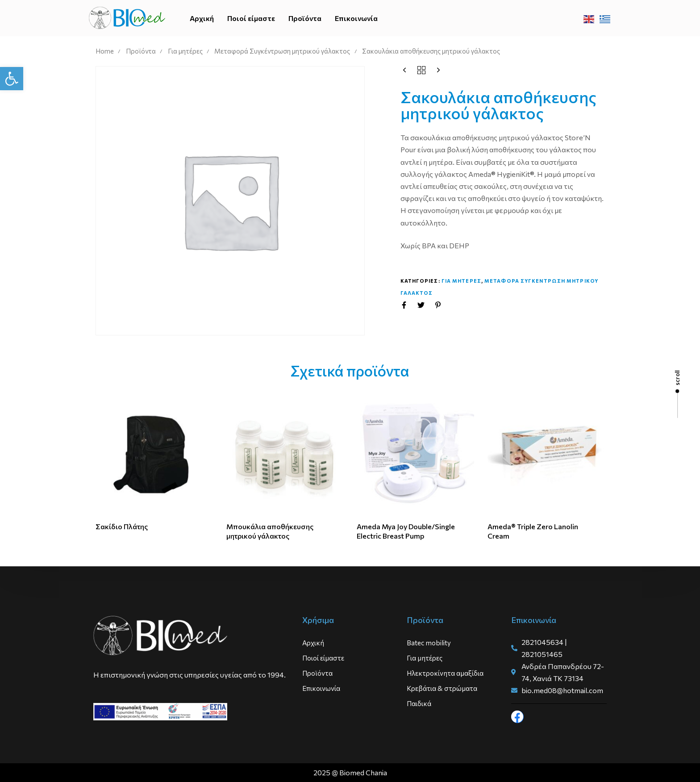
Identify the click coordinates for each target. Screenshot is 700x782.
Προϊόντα (305, 18)
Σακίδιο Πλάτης (122, 526)
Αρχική (202, 18)
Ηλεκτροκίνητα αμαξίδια (445, 673)
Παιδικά (419, 703)
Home (105, 51)
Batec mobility (429, 643)
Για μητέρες (185, 51)
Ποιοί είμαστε (251, 18)
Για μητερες (461, 281)
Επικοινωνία (356, 18)
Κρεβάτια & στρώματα (442, 688)
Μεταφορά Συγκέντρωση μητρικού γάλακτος (282, 51)
